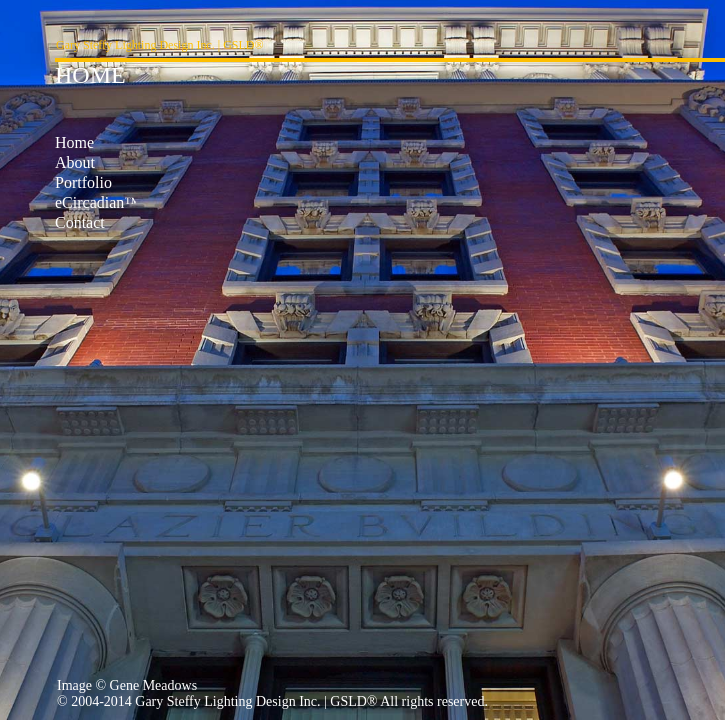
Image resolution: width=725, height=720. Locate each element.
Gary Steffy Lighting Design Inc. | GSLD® (160, 45)
